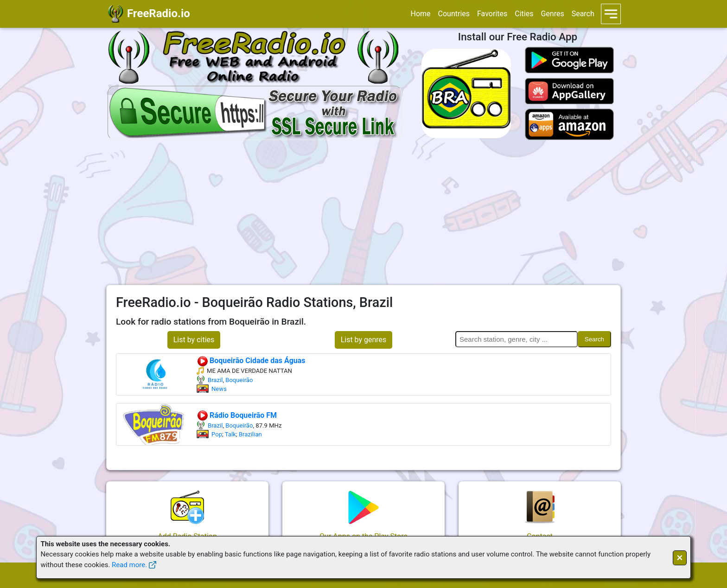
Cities (524, 14)
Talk (230, 434)
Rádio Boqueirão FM (237, 415)
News (219, 389)
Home (420, 14)
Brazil (215, 380)
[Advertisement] (363, 212)
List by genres (364, 340)
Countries (454, 14)
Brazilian (250, 434)
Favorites (492, 14)
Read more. (129, 565)
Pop (217, 434)
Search (583, 14)
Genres (552, 14)
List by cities (194, 340)
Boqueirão (239, 380)
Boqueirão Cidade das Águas (251, 361)
